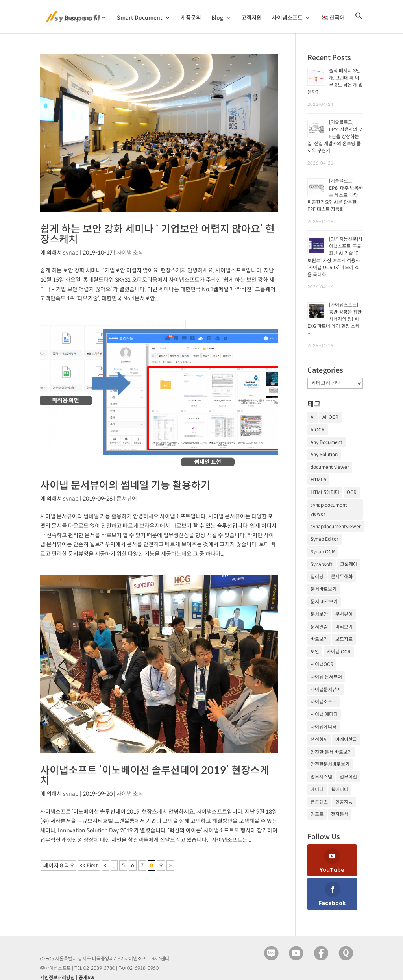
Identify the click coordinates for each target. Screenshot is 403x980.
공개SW (87, 950)
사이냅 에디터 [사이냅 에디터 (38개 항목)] (324, 714)
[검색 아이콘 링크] (359, 24)
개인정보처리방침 (57, 950)
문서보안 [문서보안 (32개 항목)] (319, 614)
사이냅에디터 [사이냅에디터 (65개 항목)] (324, 727)
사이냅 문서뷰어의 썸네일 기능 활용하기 (125, 485)
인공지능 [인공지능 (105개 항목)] (344, 802)
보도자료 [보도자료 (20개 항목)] (344, 639)
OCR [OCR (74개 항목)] (352, 492)
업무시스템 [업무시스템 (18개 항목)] (321, 777)
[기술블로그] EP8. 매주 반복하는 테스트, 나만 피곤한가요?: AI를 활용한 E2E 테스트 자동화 (335, 195)
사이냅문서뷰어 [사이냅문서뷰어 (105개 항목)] (326, 689)
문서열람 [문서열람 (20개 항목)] (319, 627)
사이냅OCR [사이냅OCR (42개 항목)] (322, 664)
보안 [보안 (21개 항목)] (315, 652)
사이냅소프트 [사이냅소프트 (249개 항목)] (324, 702)
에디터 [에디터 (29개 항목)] (317, 789)
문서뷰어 (127, 499)
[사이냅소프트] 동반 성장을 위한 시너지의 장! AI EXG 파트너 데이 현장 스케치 (335, 319)
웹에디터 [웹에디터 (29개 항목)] (340, 789)
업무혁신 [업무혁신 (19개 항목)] (348, 777)
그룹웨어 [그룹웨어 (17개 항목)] (349, 564)
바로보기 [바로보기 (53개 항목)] (319, 639)
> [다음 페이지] (170, 865)
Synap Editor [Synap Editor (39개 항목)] (324, 539)
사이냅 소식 (130, 253)
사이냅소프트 (287, 19)
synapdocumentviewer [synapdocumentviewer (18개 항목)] (336, 526)
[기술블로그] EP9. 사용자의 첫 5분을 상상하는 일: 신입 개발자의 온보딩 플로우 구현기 (335, 136)
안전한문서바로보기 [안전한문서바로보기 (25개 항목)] (330, 764)
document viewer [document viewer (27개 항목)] (330, 467)
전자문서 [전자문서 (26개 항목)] (340, 814)
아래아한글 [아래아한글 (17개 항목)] (346, 739)
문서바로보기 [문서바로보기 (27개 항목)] (324, 589)
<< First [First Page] (89, 865)
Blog (217, 19)
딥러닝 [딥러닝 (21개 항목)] (317, 576)
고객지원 (251, 19)
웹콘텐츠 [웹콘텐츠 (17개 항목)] (319, 802)
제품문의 (191, 19)
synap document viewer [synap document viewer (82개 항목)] (329, 509)
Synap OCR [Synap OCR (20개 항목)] (323, 552)
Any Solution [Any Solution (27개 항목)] (324, 454)
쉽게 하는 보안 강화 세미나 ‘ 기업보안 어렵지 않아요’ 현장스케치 (157, 234)
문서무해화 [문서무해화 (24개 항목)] (342, 576)
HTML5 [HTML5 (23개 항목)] (318, 480)
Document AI (82, 19)
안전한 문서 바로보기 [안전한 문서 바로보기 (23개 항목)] (331, 752)
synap (71, 253)
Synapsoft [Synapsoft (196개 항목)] (322, 564)
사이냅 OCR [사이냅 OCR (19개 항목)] (339, 652)
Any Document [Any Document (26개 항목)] (326, 442)
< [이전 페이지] (105, 865)
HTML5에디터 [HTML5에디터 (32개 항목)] (325, 492)
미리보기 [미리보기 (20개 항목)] (344, 627)
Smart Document (140, 19)
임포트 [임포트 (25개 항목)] (317, 814)
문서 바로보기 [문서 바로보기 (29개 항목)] (324, 602)
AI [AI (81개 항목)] (313, 417)
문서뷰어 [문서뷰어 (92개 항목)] (344, 614)
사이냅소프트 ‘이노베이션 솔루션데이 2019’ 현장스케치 (155, 775)
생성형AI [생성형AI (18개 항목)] (319, 739)
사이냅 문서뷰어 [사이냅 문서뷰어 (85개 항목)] (326, 677)
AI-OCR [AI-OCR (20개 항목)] (330, 417)
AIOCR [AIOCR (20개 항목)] (318, 430)
